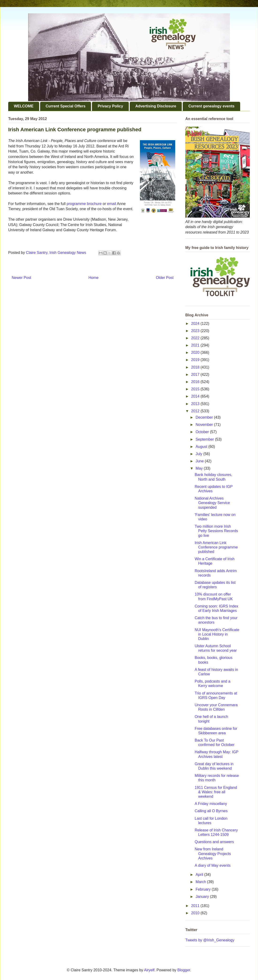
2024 (196, 324)
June (200, 461)
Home (93, 278)
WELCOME (24, 106)
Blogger (184, 970)
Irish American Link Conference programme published (216, 547)
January (203, 897)
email (112, 204)
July (199, 454)
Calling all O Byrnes (211, 811)
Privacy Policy (110, 106)
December (205, 417)
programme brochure (84, 204)
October (203, 432)
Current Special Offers (66, 106)
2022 (196, 338)
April (200, 875)
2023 (196, 331)
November (205, 425)
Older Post (165, 278)
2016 (196, 382)
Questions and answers (214, 842)
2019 (196, 360)
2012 (196, 411)
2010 (196, 913)
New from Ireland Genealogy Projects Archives (213, 854)
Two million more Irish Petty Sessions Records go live (216, 531)
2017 (196, 375)
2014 (196, 396)
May (200, 468)
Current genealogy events (211, 106)
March (201, 882)
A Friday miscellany (211, 804)
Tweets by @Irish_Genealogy (210, 940)
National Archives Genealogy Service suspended (212, 503)
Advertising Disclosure (156, 106)
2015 (196, 389)
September (205, 439)
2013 (196, 404)
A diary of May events (213, 865)
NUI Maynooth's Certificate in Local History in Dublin (217, 634)
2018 (196, 367)
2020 (196, 353)
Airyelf (149, 970)
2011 (196, 906)
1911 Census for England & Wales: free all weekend (216, 792)
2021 (196, 345)
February (204, 889)
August (202, 447)
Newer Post (21, 278)
